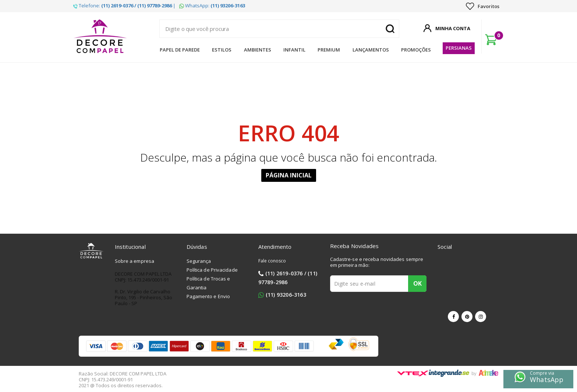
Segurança (199, 261)
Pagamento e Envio (208, 296)
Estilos (222, 50)
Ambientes (258, 50)
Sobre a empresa (135, 261)
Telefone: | (124, 6)
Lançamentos (371, 50)
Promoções (416, 50)
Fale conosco (272, 261)
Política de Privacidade (212, 270)
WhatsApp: (212, 6)
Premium (329, 50)
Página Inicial (289, 175)
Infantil (294, 50)
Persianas (459, 48)
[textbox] (279, 29)
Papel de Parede (180, 50)
